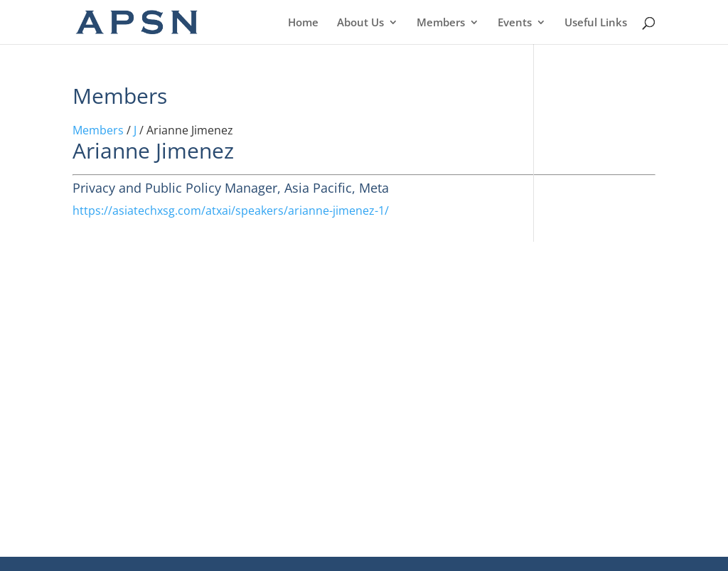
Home (303, 23)
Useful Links (596, 23)
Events (515, 23)
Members (441, 23)
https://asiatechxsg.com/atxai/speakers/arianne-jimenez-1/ (231, 210)
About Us (360, 23)
